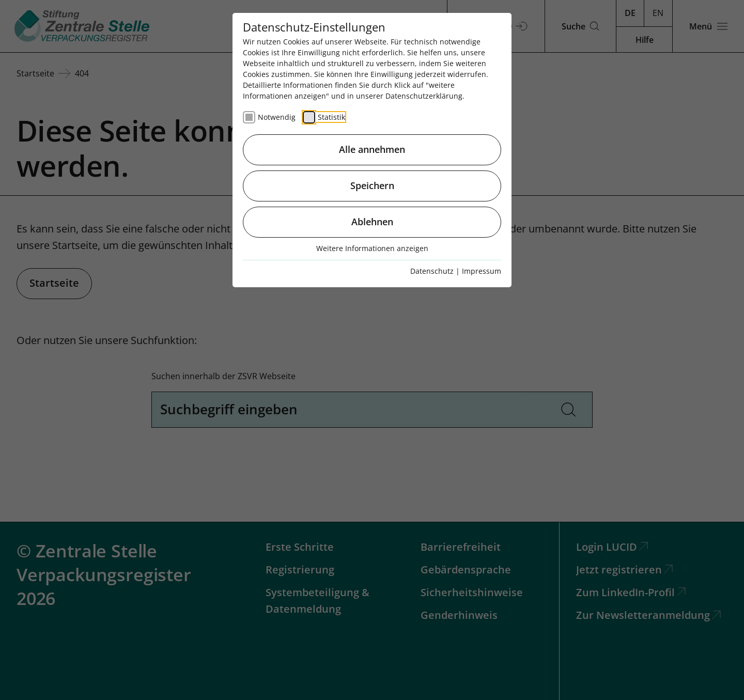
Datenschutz (432, 271)
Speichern (372, 185)
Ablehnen (372, 222)
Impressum (482, 271)
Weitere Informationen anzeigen (372, 248)
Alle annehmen (372, 149)
